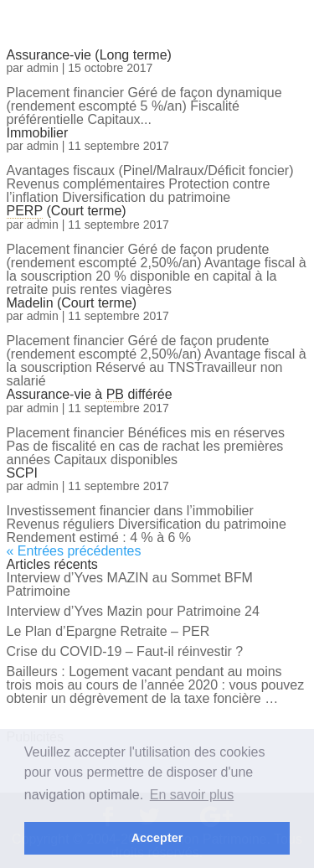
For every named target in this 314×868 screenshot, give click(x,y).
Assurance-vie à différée (90, 394)
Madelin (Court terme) (72, 303)
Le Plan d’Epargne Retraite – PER (108, 631)
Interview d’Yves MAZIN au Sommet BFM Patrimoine (130, 584)
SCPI (22, 473)
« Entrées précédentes (74, 551)
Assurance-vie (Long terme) (89, 55)
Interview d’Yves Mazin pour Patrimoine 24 (133, 611)
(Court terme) (67, 211)
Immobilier (38, 133)
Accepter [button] (157, 838)
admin (43, 68)
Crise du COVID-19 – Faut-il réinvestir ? (125, 651)
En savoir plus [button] (192, 795)
